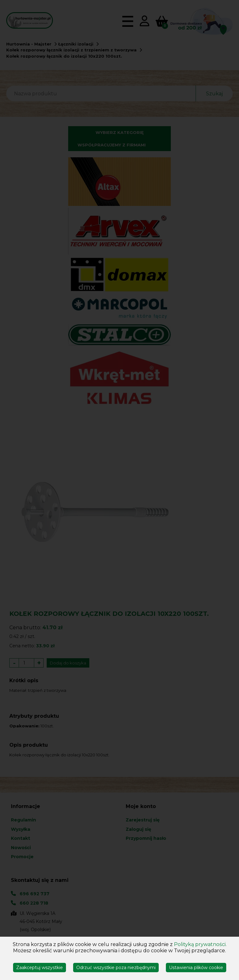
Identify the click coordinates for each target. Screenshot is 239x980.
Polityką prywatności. (200, 944)
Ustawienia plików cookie (196, 968)
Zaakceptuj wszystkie (40, 968)
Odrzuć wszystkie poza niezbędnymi (116, 968)
